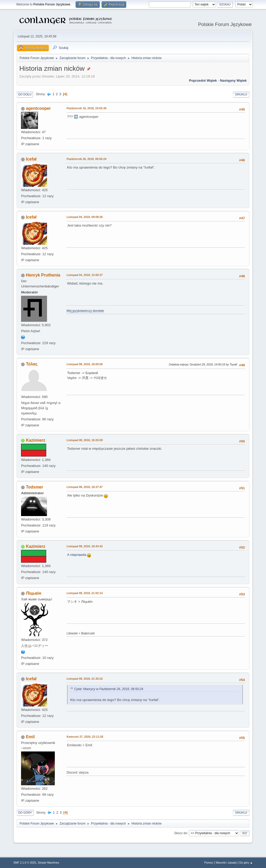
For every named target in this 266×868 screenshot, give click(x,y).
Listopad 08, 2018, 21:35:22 (85, 679)
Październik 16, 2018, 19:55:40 (86, 108)
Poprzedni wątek (203, 81)
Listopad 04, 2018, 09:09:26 (85, 217)
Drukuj (241, 94)
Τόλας (32, 364)
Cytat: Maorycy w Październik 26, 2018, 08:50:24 (109, 689)
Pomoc (209, 863)
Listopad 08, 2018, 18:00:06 (85, 364)
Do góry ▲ (246, 863)
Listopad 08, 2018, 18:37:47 (85, 487)
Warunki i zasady (226, 863)
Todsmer (35, 487)
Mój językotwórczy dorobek (85, 311)
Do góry (25, 813)
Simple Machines (49, 863)
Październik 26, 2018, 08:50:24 (86, 159)
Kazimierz (36, 440)
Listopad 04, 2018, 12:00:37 (85, 275)
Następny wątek (233, 81)
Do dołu (25, 94)
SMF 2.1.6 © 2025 (25, 863)
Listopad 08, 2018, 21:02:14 (85, 593)
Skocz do (181, 833)
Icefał (31, 159)
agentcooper (38, 108)
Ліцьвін (34, 593)
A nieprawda (79, 555)
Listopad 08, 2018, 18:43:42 (85, 546)
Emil (30, 737)
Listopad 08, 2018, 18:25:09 (85, 440)
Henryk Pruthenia (43, 275)
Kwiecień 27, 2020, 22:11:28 (85, 737)
